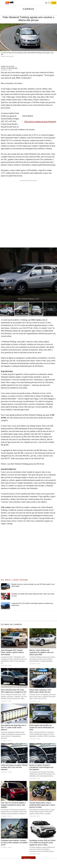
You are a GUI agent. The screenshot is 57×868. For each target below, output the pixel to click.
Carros (28, 9)
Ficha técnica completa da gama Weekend (40, 122)
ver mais (28, 859)
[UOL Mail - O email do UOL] (46, 3)
